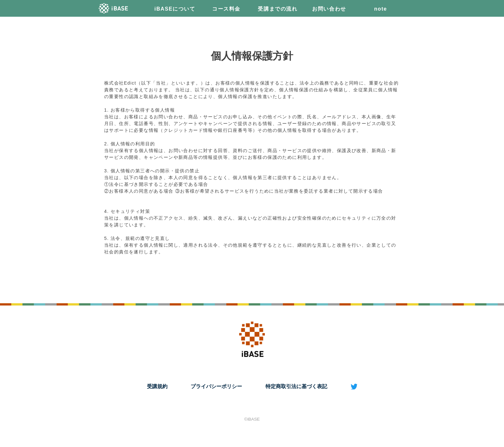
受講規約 (157, 386)
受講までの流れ (278, 9)
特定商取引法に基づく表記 (296, 386)
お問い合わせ (329, 9)
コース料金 (226, 9)
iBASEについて (175, 9)
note (381, 9)
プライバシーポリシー (216, 386)
